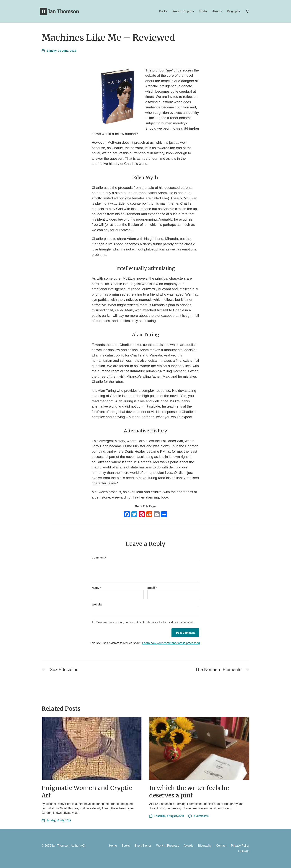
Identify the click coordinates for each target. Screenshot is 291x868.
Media (203, 11)
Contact (221, 846)
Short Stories (143, 846)
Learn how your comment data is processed (171, 643)
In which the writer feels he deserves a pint (189, 792)
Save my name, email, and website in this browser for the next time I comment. (145, 622)
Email (152, 588)
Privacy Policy (240, 846)
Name (96, 588)
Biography (234, 11)
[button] (248, 11)
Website (97, 604)
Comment (99, 558)
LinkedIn (244, 851)
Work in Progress (183, 11)
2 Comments (201, 816)
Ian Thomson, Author (66, 846)
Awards (217, 11)
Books (163, 11)
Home (113, 846)
